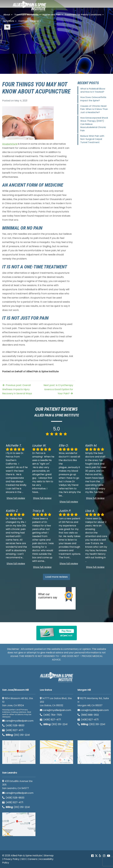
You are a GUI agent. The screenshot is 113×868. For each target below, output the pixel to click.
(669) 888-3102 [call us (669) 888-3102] (88, 715)
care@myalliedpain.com (18, 721)
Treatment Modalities (28, 15)
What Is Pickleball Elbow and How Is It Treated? (93, 90)
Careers (33, 859)
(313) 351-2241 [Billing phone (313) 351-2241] (16, 735)
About (8, 15)
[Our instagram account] (104, 856)
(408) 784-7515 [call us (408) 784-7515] (51, 715)
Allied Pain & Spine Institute (26, 856)
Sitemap (49, 856)
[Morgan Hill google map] (94, 752)
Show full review (16, 498)
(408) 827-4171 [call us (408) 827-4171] (13, 730)
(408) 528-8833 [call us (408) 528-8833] (13, 725)
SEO (24, 859)
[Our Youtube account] (109, 856)
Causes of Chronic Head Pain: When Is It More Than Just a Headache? (94, 109)
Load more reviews (56, 577)
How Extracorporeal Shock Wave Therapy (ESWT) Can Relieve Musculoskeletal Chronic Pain (94, 124)
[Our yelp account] (100, 856)
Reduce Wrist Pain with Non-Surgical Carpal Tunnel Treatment (92, 139)
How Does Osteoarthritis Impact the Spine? (93, 99)
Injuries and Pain (53, 15)
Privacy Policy (11, 859)
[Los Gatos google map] (56, 752)
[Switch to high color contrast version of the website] (7, 27)
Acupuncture (10, 144)
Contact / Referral (30, 22)
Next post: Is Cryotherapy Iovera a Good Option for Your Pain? (58, 389)
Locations (10, 22)
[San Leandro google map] (19, 824)
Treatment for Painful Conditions (85, 15)
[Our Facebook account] (93, 856)
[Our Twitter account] (96, 856)
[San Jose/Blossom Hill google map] (19, 752)
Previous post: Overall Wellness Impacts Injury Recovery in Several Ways (17, 389)
